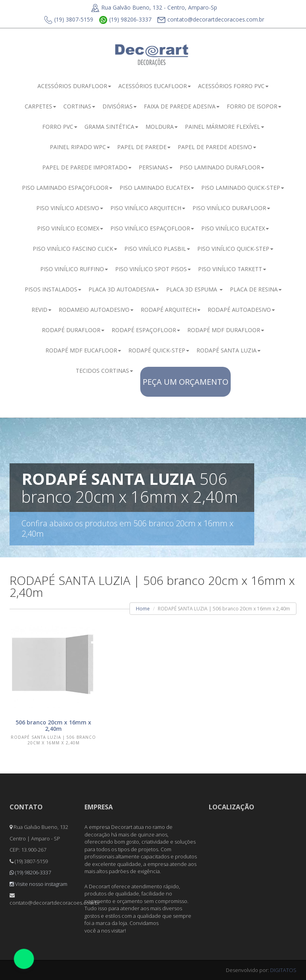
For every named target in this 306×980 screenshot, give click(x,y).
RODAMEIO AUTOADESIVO (96, 310)
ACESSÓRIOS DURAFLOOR (74, 86)
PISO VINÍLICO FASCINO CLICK (75, 249)
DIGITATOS (283, 970)
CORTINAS (79, 106)
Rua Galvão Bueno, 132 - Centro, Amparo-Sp (154, 7)
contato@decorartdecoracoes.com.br (211, 20)
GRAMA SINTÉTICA (111, 127)
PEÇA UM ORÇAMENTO (185, 382)
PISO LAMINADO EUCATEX (157, 188)
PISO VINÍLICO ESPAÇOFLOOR (152, 228)
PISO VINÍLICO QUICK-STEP (235, 249)
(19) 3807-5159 (69, 20)
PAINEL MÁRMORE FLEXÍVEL (225, 127)
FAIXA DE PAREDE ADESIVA (182, 106)
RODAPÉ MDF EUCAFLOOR (83, 350)
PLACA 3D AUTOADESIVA (124, 289)
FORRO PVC (60, 127)
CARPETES (40, 106)
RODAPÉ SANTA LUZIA (229, 350)
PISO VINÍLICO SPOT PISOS (153, 269)
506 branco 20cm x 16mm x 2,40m (53, 725)
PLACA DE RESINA (256, 289)
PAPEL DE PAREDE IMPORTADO (87, 167)
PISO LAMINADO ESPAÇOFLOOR (67, 188)
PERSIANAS (156, 167)
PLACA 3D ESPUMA (194, 289)
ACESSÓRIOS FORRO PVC (233, 86)
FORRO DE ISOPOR (254, 106)
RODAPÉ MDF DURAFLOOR (226, 330)
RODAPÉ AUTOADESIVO (241, 310)
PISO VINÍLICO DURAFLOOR (231, 208)
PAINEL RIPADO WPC (80, 147)
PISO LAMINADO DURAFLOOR (222, 167)
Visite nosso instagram (38, 884)
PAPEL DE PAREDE (144, 147)
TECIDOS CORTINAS (104, 371)
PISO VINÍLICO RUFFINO (74, 269)
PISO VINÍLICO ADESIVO (70, 208)
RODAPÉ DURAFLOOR (73, 330)
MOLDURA (162, 127)
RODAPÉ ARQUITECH (171, 310)
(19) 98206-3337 (125, 20)
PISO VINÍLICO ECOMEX (70, 228)
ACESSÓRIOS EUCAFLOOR (155, 86)
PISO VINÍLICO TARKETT (232, 269)
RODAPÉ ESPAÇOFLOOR (146, 330)
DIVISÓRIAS (120, 106)
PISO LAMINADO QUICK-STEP (243, 188)
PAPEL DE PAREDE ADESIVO (217, 147)
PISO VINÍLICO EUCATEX (235, 228)
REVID (41, 310)
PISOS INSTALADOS (53, 289)
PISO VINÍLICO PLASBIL (157, 249)
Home (143, 609)
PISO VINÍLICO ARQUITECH (148, 208)
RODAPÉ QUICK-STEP (159, 350)
